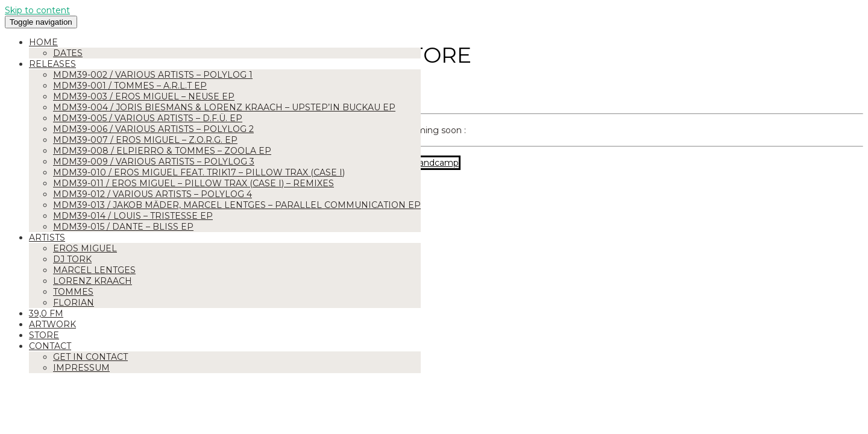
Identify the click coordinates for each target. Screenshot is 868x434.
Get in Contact (90, 357)
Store (44, 335)
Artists (47, 237)
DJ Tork (72, 259)
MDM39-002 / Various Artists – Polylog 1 (153, 75)
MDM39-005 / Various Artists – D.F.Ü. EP (148, 118)
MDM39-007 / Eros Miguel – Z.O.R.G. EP (145, 140)
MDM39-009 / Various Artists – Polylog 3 (154, 162)
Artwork (52, 324)
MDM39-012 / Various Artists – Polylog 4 (153, 194)
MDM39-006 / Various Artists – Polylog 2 (153, 129)
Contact (50, 346)
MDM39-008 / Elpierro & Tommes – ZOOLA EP (162, 151)
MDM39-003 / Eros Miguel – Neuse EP (144, 96)
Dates (68, 53)
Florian (74, 303)
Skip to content (37, 10)
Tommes (73, 292)
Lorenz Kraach (93, 281)
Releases (52, 64)
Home (43, 42)
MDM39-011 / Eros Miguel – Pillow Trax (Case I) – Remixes (193, 183)
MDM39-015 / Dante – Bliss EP (123, 227)
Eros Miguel (85, 248)
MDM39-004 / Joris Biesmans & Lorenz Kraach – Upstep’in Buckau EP (224, 107)
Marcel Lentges (94, 270)
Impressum (81, 368)
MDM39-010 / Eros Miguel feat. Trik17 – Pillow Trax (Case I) (199, 172)
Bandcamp (436, 163)
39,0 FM (46, 313)
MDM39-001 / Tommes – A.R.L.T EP (130, 86)
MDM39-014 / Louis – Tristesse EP (133, 216)
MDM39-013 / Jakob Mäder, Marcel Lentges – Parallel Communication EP (237, 205)
